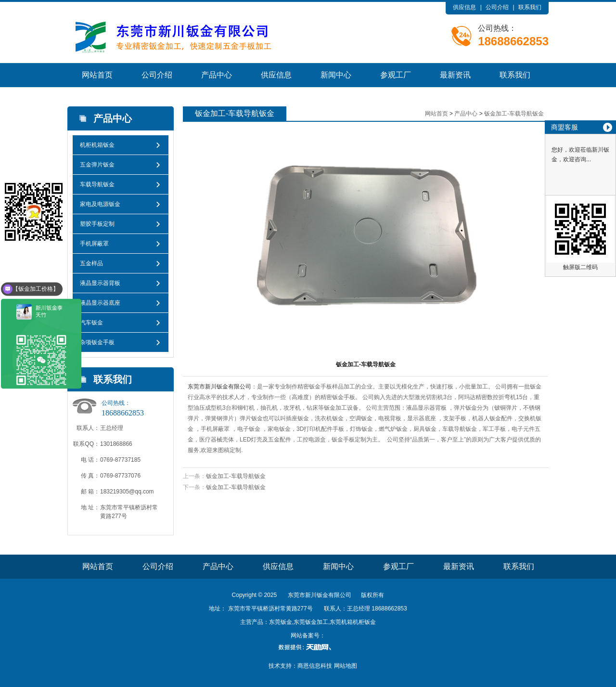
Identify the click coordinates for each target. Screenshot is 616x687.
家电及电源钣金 (100, 204)
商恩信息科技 (315, 666)
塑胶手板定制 (97, 224)
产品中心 (217, 75)
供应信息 (464, 7)
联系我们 (530, 7)
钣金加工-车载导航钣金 (514, 114)
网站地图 (346, 666)
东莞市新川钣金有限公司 (219, 387)
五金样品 (91, 263)
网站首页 (97, 75)
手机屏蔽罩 (94, 244)
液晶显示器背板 (100, 283)
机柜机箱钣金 (97, 145)
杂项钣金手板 (97, 342)
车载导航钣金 (97, 184)
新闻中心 (336, 75)
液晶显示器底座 (100, 303)
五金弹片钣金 (97, 165)
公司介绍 (497, 7)
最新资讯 (455, 75)
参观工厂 (396, 75)
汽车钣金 (91, 323)
